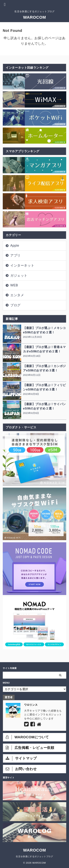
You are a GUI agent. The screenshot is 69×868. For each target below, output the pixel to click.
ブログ (15, 305)
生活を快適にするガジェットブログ (34, 856)
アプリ (15, 255)
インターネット (22, 265)
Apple (15, 246)
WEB (14, 285)
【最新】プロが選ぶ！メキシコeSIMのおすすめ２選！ (44, 330)
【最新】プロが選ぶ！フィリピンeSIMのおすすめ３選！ (44, 387)
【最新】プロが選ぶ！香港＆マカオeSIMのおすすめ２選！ (44, 349)
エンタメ (17, 295)
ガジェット (19, 276)
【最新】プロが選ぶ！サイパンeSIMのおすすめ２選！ (44, 406)
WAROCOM (34, 17)
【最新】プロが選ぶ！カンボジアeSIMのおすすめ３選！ (44, 368)
